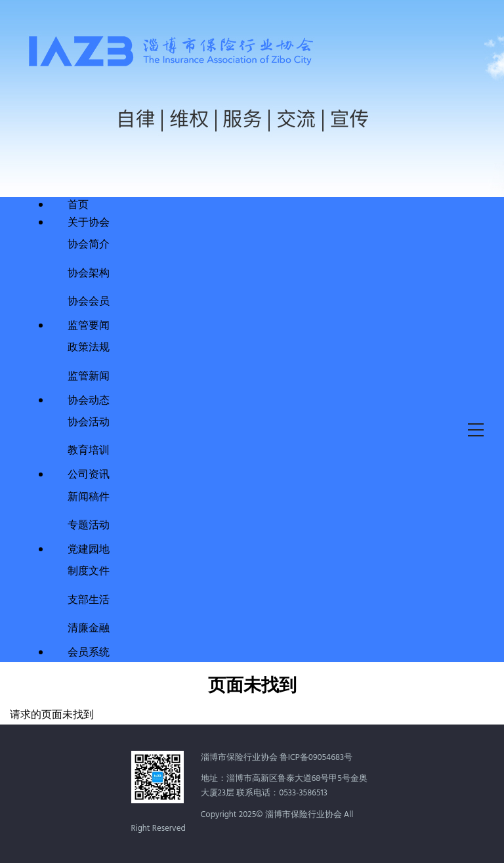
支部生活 (89, 599)
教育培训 (89, 449)
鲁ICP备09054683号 (316, 758)
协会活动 (89, 421)
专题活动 (89, 524)
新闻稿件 (89, 496)
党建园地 (89, 550)
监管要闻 (89, 326)
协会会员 (89, 300)
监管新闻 (89, 375)
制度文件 (89, 570)
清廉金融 (89, 627)
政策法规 (89, 346)
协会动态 (89, 401)
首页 (78, 205)
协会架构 (89, 272)
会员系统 (89, 653)
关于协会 (89, 223)
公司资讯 (89, 475)
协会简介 (89, 243)
